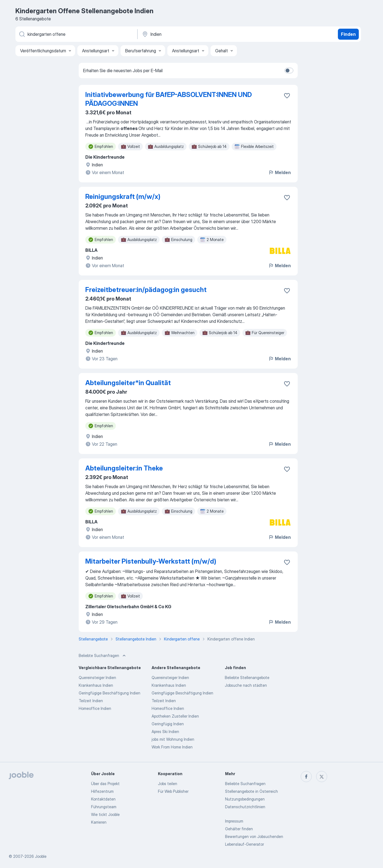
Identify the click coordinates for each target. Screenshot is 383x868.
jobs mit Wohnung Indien (173, 739)
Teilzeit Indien (91, 701)
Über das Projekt (105, 784)
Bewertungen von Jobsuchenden (254, 836)
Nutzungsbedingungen (245, 799)
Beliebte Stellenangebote (247, 678)
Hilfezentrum (102, 791)
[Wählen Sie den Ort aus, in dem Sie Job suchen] (199, 34)
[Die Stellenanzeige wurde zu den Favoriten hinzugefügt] (287, 96)
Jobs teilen (168, 784)
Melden (280, 172)
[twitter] (322, 777)
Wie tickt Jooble (105, 814)
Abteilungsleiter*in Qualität (128, 383)
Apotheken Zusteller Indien (175, 716)
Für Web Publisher (173, 791)
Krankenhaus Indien (96, 685)
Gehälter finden (239, 829)
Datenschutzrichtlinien (245, 807)
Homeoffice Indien (95, 708)
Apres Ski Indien (165, 732)
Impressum (234, 821)
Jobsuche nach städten (246, 685)
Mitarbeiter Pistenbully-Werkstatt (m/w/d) (151, 561)
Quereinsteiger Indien (97, 678)
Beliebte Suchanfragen (245, 784)
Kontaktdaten (103, 799)
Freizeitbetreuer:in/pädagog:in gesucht (146, 290)
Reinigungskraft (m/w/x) (123, 197)
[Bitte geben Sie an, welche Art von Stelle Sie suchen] (76, 34)
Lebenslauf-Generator (244, 844)
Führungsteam (104, 807)
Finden (348, 34)
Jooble (41, 856)
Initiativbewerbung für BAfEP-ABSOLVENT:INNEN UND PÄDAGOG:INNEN (169, 99)
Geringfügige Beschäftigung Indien (110, 693)
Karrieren (99, 822)
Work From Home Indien (172, 747)
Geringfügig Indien (168, 724)
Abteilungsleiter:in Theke (124, 468)
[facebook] (306, 777)
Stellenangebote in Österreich (251, 791)
